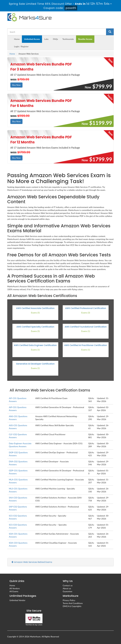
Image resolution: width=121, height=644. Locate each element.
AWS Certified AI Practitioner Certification (86, 345)
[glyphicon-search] (110, 32)
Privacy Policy (69, 600)
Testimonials (68, 39)
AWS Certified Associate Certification (35, 308)
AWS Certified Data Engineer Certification (35, 345)
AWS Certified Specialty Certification (35, 327)
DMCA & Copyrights (72, 606)
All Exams (14, 591)
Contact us (68, 585)
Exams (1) (86, 331)
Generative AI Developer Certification (35, 364)
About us (67, 588)
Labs (46, 39)
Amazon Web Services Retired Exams (32, 562)
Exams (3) (86, 313)
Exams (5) (35, 313)
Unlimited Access (32, 39)
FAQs (55, 39)
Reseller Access (85, 39)
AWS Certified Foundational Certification (86, 327)
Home (17, 39)
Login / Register (21, 46)
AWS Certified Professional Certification (86, 308)
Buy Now (16, 85)
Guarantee (67, 591)
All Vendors (15, 588)
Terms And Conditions (73, 603)
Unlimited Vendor (17, 600)
